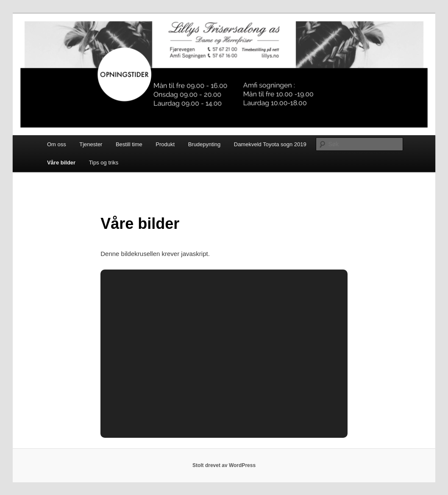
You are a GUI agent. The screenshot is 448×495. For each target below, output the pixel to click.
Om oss (57, 144)
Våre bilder (61, 163)
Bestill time (129, 144)
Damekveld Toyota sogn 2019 (270, 144)
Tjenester (91, 144)
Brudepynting (205, 144)
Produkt (165, 144)
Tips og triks (104, 163)
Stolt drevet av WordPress (224, 465)
